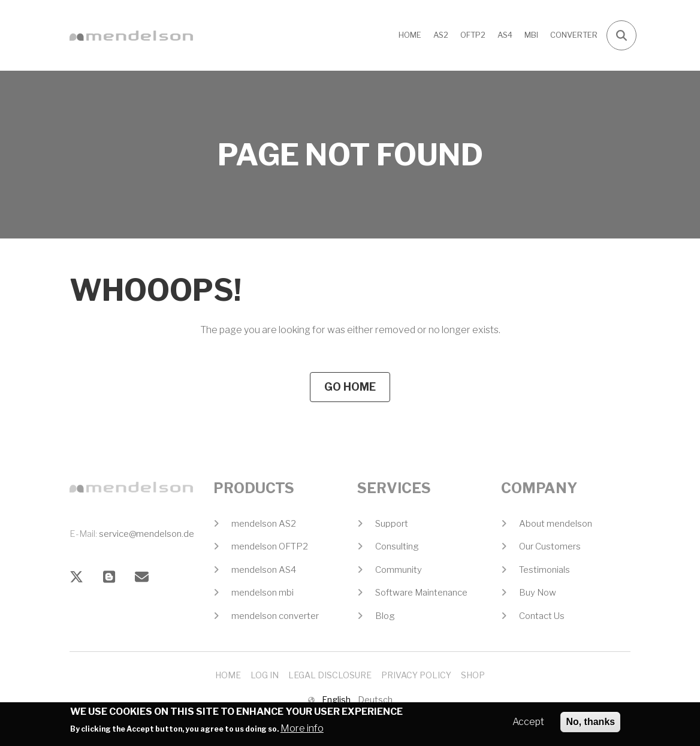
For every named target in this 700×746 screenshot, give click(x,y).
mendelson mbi (262, 593)
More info (302, 731)
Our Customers (550, 546)
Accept (528, 725)
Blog (385, 616)
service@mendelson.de (147, 534)
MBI (531, 35)
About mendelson (556, 524)
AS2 (441, 35)
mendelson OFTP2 (270, 546)
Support (392, 524)
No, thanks (590, 725)
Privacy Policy (416, 675)
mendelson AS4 (264, 570)
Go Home (350, 387)
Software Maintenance (421, 593)
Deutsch (375, 700)
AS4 (505, 35)
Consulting (397, 546)
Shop (473, 675)
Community (399, 570)
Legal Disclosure (330, 675)
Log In (265, 675)
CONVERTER (574, 35)
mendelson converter (275, 616)
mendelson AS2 (264, 524)
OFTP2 (473, 35)
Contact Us (542, 616)
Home (410, 35)
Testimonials (544, 570)
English (336, 700)
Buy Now (538, 593)
